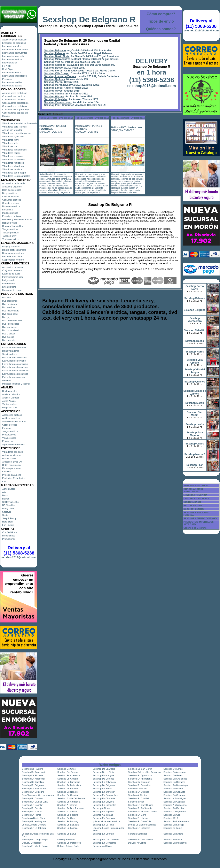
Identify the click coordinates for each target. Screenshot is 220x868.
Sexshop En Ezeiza (32, 812)
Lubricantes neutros (12, 59)
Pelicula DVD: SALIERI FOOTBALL (53, 127)
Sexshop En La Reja (174, 825)
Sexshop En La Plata (103, 825)
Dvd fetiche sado (11, 311)
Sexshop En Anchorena (140, 779)
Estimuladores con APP (14, 348)
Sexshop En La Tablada (34, 828)
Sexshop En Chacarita (104, 798)
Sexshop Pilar (52, 105)
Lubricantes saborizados (14, 76)
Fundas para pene (11, 468)
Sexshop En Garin (137, 815)
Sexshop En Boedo (173, 789)
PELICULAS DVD (193, 505)
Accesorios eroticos (12, 415)
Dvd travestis (9, 340)
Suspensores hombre (13, 260)
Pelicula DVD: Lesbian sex (127, 127)
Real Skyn (7, 69)
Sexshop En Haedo (138, 818)
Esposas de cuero (11, 274)
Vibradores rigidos (11, 153)
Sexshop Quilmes (54, 79)
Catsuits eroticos (11, 196)
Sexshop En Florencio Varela (143, 812)
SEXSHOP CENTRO (194, 509)
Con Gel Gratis (10, 532)
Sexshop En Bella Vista (69, 785)
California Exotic (10, 502)
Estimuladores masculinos (15, 371)
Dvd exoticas (9, 307)
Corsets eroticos (10, 203)
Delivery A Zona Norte (68, 846)
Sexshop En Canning (68, 795)
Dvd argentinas (10, 301)
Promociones (9, 539)
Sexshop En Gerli (172, 815)
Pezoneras (8, 441)
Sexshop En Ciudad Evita (35, 802)
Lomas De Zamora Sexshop (142, 825)
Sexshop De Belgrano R (89, 20)
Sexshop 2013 (171, 818)
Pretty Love (8, 509)
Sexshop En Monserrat (104, 843)
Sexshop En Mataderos (69, 843)
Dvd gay (6, 317)
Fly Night (7, 66)
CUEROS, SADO (192, 502)
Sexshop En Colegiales (104, 805)
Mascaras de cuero (12, 290)
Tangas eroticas (10, 229)
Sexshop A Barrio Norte (34, 818)
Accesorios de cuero (13, 267)
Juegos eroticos (10, 431)
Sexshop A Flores (102, 808)
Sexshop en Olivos (102, 846)
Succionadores (10, 354)
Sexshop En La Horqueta (176, 821)
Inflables (6, 472)
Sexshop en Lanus (173, 828)
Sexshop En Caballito (174, 792)
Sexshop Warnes (54, 96)
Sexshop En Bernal (102, 789)
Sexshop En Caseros (174, 795)
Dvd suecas (8, 337)
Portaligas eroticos (12, 216)
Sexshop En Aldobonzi (33, 779)
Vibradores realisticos (13, 163)
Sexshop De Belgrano (104, 785)
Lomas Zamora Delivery (34, 825)
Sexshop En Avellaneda (175, 779)
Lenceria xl (8, 210)
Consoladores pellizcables (15, 103)
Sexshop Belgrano (55, 51)
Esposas (7, 428)
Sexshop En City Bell (139, 798)
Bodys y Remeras (11, 247)
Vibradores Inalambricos (14, 150)
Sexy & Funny (9, 518)
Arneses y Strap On (12, 462)
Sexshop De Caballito (33, 782)
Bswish (6, 499)
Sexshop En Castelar (33, 798)
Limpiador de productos (14, 43)
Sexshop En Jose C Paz (140, 821)
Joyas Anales (9, 401)
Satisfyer (7, 512)
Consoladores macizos (14, 96)
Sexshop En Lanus (67, 834)
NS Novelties (9, 505)
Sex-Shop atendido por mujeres (38, 795)
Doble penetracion (11, 465)
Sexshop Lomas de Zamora (60, 76)
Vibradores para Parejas (14, 127)
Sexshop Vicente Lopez (58, 102)
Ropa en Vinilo (10, 223)
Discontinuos (9, 536)
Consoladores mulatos (13, 100)
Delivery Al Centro (137, 843)
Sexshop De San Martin (140, 769)
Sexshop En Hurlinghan (34, 821)
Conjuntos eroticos (12, 200)
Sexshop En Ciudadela (69, 802)
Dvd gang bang (10, 314)
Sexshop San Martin (56, 94)
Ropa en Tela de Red (13, 226)
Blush (5, 495)
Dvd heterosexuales (12, 320)
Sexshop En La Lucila (68, 825)
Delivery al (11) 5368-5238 (19, 550)
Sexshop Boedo (53, 68)
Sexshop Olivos (53, 91)
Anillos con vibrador (12, 130)
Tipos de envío (161, 21)
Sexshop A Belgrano (103, 815)
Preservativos (9, 435)
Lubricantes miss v (12, 72)
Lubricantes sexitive (12, 82)
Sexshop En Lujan (173, 839)
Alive (5, 492)
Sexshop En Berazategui (176, 785)
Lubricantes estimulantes (15, 53)
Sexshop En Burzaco (139, 792)
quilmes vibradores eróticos (107, 821)
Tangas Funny (9, 236)
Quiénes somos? (161, 29)
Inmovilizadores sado (13, 277)
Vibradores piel (10, 146)
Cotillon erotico (10, 425)
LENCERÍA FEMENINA (195, 495)
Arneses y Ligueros (12, 187)
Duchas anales (10, 391)
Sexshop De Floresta (33, 775)
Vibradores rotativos (12, 169)
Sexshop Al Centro (137, 795)
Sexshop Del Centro (67, 772)
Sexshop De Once (66, 769)
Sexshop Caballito (55, 65)
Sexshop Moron (53, 82)
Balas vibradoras (11, 351)
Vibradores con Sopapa (14, 173)
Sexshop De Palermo (33, 769)
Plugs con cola (10, 408)
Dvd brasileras (9, 304)
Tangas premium (11, 233)
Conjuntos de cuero (12, 270)
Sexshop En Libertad (103, 834)
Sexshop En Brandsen (104, 792)
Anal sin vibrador (11, 398)
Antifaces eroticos (11, 418)
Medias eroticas (10, 213)
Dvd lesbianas (9, 327)
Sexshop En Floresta (68, 815)
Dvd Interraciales (11, 324)
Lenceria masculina (12, 256)
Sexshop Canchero (138, 789)
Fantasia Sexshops (138, 834)
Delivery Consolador (32, 843)
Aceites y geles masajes (14, 40)
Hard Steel (8, 522)
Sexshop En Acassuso (175, 772)
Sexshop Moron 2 (195, 454)
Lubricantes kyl (10, 63)
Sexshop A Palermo (67, 805)
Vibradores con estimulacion (16, 133)
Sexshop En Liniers (173, 834)
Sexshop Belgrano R (68, 792)
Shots (5, 515)
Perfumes (7, 79)
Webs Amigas (110, 765)
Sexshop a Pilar (136, 802)
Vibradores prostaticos (13, 160)
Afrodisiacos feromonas (14, 421)
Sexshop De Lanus (173, 769)
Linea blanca (9, 284)
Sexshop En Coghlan (174, 802)
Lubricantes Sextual (12, 86)
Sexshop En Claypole (104, 802)
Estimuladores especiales (15, 364)
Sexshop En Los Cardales (106, 839)
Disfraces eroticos (11, 206)
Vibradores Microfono (13, 166)
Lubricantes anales (12, 46)
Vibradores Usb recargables (16, 176)
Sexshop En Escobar (174, 808)
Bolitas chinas (9, 458)
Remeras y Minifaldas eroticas (17, 219)
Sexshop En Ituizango (68, 821)
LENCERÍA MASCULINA (196, 498)
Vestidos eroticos (11, 239)
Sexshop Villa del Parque (59, 62)
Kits (4, 481)
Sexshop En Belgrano (33, 785)
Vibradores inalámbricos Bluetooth (19, 123)
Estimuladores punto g (13, 377)
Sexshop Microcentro (57, 59)
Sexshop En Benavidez (140, 785)
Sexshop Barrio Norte (57, 56)
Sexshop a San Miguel (175, 798)
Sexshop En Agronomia (140, 775)
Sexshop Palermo (54, 53)
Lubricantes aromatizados (15, 49)
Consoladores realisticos (15, 106)
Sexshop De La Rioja (103, 772)
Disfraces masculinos (13, 253)
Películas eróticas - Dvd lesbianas (56, 118)
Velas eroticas (9, 438)
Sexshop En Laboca (67, 828)
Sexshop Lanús (53, 88)
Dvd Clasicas (9, 334)
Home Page (45, 114)
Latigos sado (9, 280)
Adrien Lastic (9, 489)
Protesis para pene (12, 475)
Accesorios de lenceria (14, 183)
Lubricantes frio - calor (13, 56)
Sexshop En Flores (32, 815)
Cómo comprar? (161, 14)
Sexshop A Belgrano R (175, 812)
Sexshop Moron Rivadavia (59, 85)
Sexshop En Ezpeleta (104, 812)
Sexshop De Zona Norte (34, 772)
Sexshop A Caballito (67, 812)
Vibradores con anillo (13, 452)
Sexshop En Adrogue (103, 775)
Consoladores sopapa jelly (15, 109)
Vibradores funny (11, 140)
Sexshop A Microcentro (175, 805)
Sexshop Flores (53, 71)
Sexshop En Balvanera (69, 782)
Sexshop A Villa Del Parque (71, 798)
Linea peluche (9, 287)
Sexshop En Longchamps (35, 839)
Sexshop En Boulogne (33, 792)
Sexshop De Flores (173, 775)
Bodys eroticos (10, 193)
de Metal (7, 380)
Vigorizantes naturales (13, 444)
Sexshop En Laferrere (139, 828)
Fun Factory (8, 525)
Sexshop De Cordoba (104, 779)
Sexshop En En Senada (140, 808)
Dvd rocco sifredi (11, 330)
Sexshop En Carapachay (105, 795)
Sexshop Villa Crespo (57, 73)
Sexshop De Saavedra (104, 769)
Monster (6, 116)
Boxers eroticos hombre (14, 250)
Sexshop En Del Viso (33, 808)
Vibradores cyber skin (13, 137)
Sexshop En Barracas (174, 782)
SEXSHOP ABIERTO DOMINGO (200, 518)
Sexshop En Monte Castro (35, 846)
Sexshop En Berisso (67, 789)
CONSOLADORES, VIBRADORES (193, 490)
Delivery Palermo (66, 839)
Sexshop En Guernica (104, 818)
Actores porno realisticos (15, 93)
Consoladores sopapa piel (15, 113)
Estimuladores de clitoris (14, 357)
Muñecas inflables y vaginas (16, 384)
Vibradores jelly (10, 143)
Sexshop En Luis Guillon (140, 839)
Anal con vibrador (11, 394)
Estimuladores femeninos (15, 367)
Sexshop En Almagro (68, 779)
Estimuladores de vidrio (14, 361)
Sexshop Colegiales (56, 99)
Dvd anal (7, 297)
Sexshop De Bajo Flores (34, 789)
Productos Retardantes (14, 478)
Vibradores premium (12, 156)
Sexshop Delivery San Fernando (144, 772)
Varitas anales (9, 404)
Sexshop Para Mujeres (195, 434)
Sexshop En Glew (66, 818)
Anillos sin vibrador (12, 455)
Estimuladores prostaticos (15, 374)
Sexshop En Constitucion (141, 805)
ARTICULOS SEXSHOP (196, 486)
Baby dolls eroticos (12, 190)
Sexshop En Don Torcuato (70, 808)
